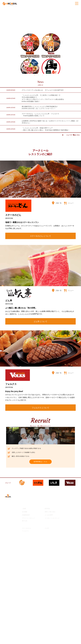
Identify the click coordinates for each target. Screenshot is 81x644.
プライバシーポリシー (29, 518)
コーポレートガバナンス (52, 518)
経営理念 (47, 509)
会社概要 (25, 512)
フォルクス (25, 531)
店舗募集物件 (26, 515)
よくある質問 (49, 515)
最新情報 (25, 495)
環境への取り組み (50, 512)
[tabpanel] (40, 40)
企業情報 (25, 505)
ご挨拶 (24, 509)
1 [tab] (35, 75)
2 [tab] (39, 75)
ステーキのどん (27, 528)
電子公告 (25, 521)
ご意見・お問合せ (28, 535)
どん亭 (47, 528)
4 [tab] (46, 75)
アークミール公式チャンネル (31, 500)
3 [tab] (42, 75)
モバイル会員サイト (28, 538)
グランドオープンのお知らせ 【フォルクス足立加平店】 (43, 90)
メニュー (69, 203)
